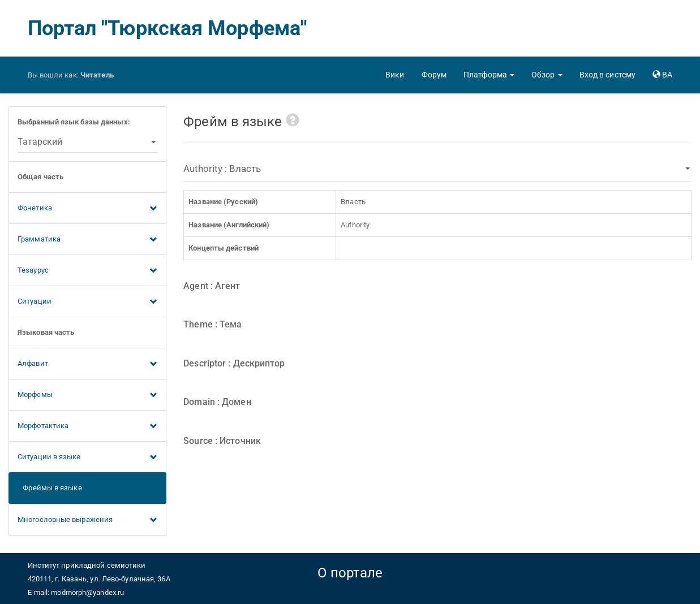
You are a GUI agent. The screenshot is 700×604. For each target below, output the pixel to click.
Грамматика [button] (87, 240)
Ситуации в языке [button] (87, 458)
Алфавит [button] (87, 364)
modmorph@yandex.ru (87, 592)
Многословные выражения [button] (87, 520)
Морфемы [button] (87, 395)
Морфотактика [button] (87, 426)
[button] (489, 75)
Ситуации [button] (87, 302)
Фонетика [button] (87, 209)
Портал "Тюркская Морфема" (168, 28)
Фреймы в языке (50, 488)
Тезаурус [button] (87, 271)
